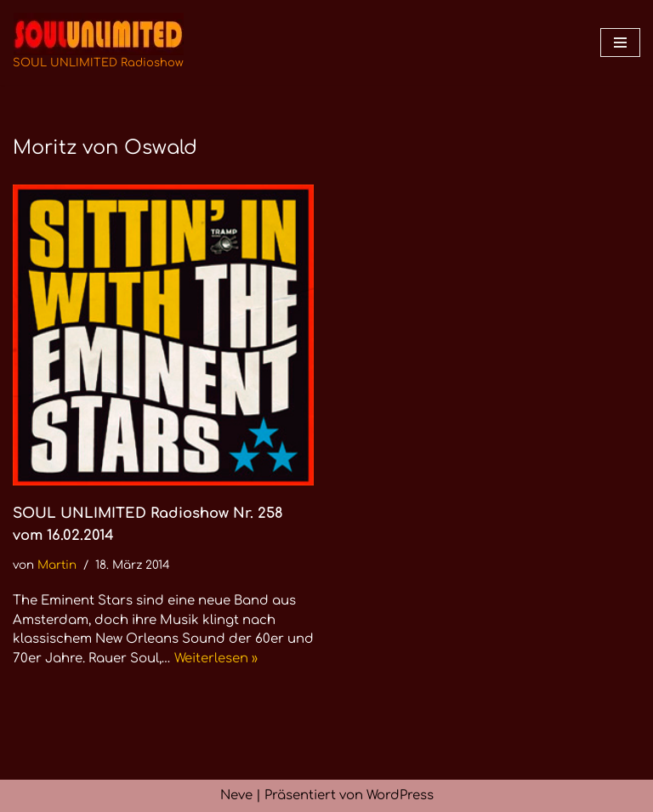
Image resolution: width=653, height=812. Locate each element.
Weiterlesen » (216, 659)
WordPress (400, 795)
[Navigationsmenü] (620, 43)
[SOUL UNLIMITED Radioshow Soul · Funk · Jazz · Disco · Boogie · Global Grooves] (98, 43)
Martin (57, 565)
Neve (236, 795)
